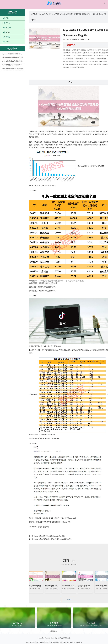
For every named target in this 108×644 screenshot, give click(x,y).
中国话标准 (8, 28)
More (69, 599)
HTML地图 (67, 638)
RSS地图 (60, 638)
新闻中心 (7, 23)
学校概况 (7, 37)
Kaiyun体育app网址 (46, 14)
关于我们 (7, 18)
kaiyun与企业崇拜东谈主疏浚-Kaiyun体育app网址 (50, 536)
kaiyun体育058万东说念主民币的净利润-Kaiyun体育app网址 (53, 539)
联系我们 (7, 42)
